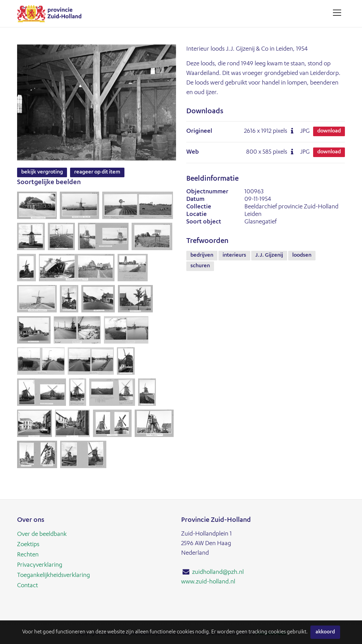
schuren (200, 266)
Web (193, 152)
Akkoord (325, 632)
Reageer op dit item (97, 172)
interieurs (234, 256)
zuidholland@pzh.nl (218, 572)
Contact (28, 586)
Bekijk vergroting (42, 172)
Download (329, 131)
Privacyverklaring (40, 565)
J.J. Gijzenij (269, 256)
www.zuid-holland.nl (208, 582)
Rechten (28, 555)
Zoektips (28, 545)
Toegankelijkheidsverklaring (53, 576)
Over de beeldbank (42, 534)
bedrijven (202, 256)
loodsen (302, 256)
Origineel (199, 131)
